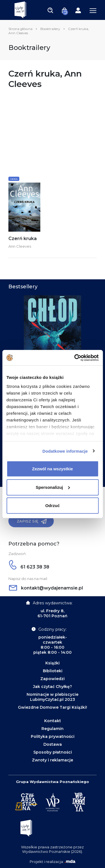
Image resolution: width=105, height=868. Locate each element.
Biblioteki (53, 671)
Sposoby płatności (53, 752)
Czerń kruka (23, 239)
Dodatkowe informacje (65, 451)
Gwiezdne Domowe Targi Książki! (53, 707)
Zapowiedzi (53, 679)
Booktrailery (50, 29)
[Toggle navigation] (50, 10)
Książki (53, 663)
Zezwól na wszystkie (53, 469)
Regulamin (53, 729)
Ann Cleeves (20, 246)
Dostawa (53, 744)
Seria (14, 179)
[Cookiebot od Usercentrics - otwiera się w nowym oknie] (75, 358)
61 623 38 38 (29, 567)
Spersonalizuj (53, 487)
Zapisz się (32, 521)
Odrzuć (53, 506)
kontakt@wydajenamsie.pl (46, 588)
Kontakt (53, 721)
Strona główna (20, 29)
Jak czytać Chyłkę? (53, 687)
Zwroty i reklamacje (53, 760)
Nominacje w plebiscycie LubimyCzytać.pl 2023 (53, 697)
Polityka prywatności (53, 736)
